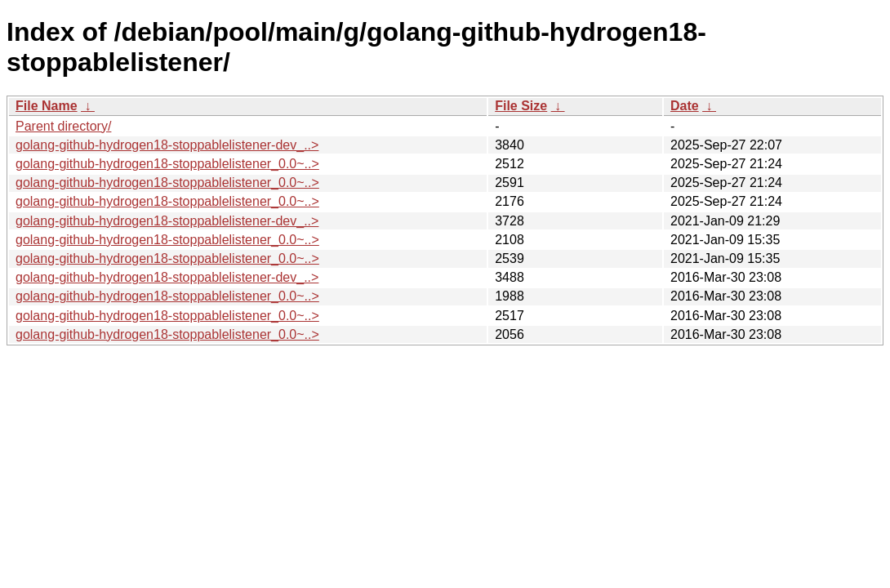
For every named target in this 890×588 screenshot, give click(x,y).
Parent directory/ (63, 126)
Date (685, 106)
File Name (47, 106)
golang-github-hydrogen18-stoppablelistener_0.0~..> (167, 164)
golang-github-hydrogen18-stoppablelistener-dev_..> (167, 145)
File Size (521, 106)
